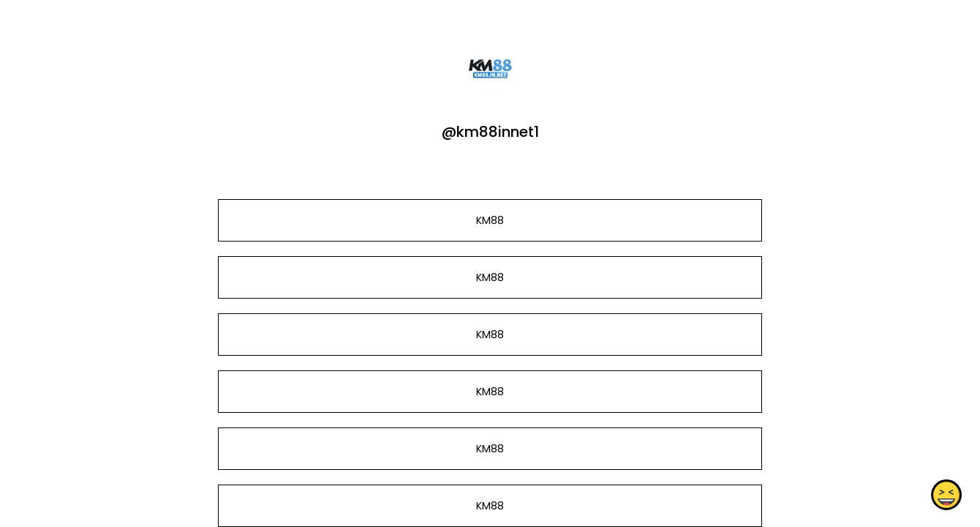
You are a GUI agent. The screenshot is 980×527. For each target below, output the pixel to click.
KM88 (490, 220)
